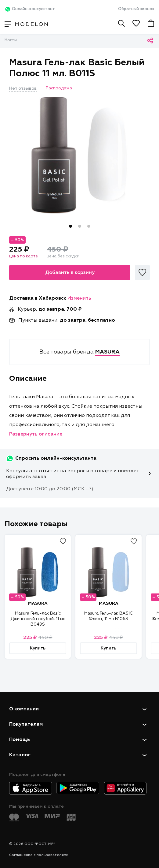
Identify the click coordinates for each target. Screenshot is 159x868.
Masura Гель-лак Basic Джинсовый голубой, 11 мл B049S (38, 619)
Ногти (11, 40)
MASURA (38, 604)
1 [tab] (70, 226)
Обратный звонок (136, 9)
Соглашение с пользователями (39, 855)
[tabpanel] (79, 155)
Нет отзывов (23, 88)
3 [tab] (89, 226)
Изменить (79, 298)
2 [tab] (80, 226)
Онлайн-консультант (30, 9)
